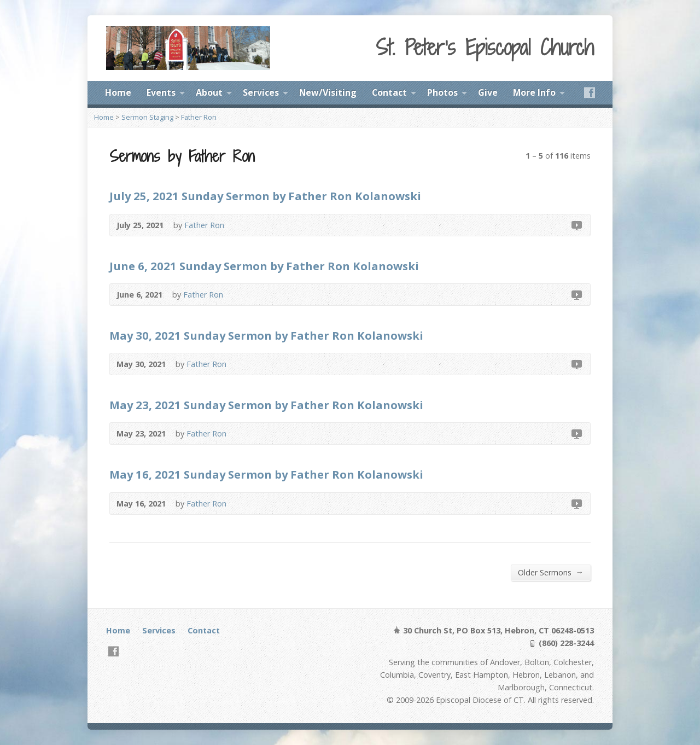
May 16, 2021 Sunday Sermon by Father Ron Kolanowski (266, 474)
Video (576, 225)
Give (488, 92)
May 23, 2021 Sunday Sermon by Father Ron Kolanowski (266, 405)
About (209, 92)
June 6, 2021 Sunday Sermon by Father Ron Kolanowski (264, 266)
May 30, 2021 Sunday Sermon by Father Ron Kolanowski (266, 335)
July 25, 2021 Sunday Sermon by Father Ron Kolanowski (265, 196)
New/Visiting (328, 92)
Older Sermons (551, 572)
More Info (534, 92)
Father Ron (199, 117)
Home (118, 92)
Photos (442, 92)
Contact (389, 92)
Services (261, 92)
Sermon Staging (147, 117)
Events (161, 92)
